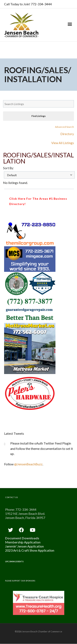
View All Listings (63, 143)
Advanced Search (64, 127)
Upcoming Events (14, 562)
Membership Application (23, 542)
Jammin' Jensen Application (24, 546)
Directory (67, 134)
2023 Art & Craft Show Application (30, 550)
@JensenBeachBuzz (28, 464)
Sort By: (8, 168)
